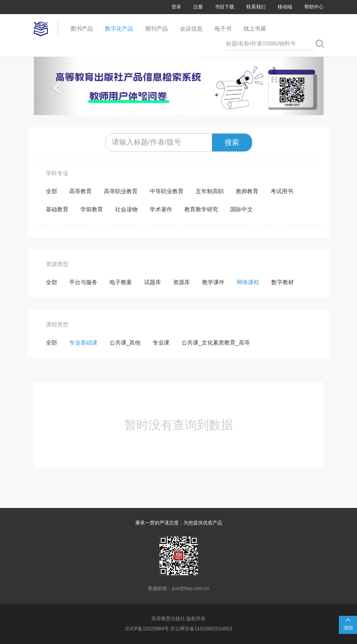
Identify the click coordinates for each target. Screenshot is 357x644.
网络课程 (248, 282)
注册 (198, 7)
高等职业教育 (121, 191)
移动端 (285, 7)
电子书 (223, 29)
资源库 (182, 282)
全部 (52, 191)
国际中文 (241, 209)
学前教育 (92, 209)
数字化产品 (119, 29)
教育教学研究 (201, 209)
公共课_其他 (125, 343)
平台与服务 (83, 282)
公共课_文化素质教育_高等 (216, 343)
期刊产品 (157, 29)
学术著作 (161, 209)
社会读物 (126, 209)
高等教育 (80, 191)
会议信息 (191, 29)
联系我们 (256, 7)
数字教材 (283, 282)
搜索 (232, 142)
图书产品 (82, 29)
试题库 (153, 282)
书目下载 (225, 7)
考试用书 (282, 191)
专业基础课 (83, 343)
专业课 (161, 343)
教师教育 (247, 191)
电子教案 (121, 282)
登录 (176, 7)
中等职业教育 (167, 191)
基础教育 (57, 209)
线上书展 (255, 29)
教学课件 (213, 282)
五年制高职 (210, 191)
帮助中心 (314, 7)
